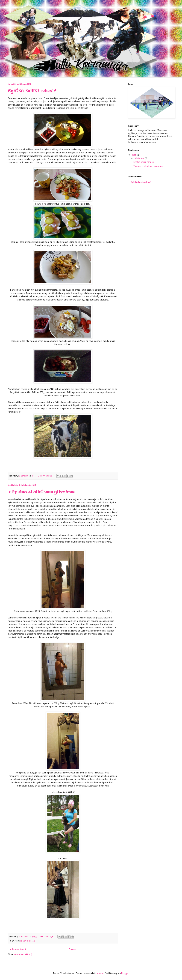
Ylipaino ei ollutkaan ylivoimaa (42, 492)
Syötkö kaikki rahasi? (32, 91)
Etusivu (72, 949)
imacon (100, 973)
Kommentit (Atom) (23, 954)
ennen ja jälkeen (27, 941)
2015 (134, 155)
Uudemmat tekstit (17, 949)
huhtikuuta (139, 158)
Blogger (125, 973)
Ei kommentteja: (45, 476)
